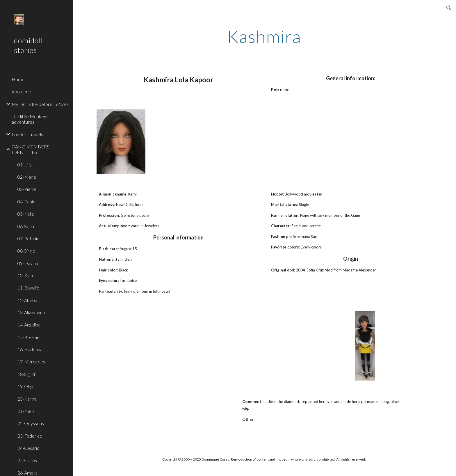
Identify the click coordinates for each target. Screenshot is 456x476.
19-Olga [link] (25, 386)
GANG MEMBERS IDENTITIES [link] (31, 149)
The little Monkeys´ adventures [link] (31, 119)
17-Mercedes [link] (31, 362)
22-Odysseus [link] (31, 423)
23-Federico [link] (30, 436)
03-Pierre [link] (27, 189)
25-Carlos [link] (27, 460)
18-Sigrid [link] (26, 374)
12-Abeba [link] (27, 300)
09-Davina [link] (28, 263)
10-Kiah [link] (25, 275)
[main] (264, 36)
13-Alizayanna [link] (31, 312)
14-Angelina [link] (29, 325)
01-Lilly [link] (25, 165)
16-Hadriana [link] (30, 349)
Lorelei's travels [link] (27, 134)
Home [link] (18, 79)
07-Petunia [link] (28, 238)
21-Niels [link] (26, 411)
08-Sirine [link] (26, 251)
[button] (449, 8)
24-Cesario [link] (28, 448)
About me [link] (21, 92)
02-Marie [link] (27, 177)
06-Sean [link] (26, 226)
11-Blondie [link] (28, 288)
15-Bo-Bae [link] (28, 337)
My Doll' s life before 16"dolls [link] (40, 104)
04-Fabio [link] (26, 201)
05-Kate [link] (26, 214)
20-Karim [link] (27, 399)
